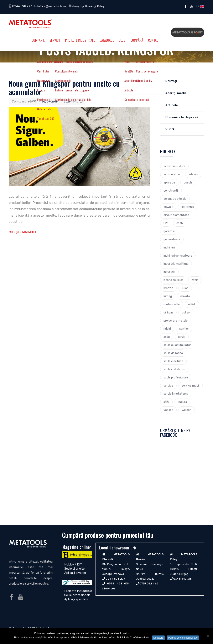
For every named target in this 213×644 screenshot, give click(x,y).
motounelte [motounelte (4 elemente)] (172, 304)
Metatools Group (188, 32)
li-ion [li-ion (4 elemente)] (185, 288)
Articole (172, 105)
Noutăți (171, 81)
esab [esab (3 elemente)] (180, 223)
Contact (154, 40)
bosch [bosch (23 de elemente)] (188, 182)
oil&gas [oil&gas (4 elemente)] (168, 312)
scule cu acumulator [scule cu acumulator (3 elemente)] (177, 345)
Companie (38, 40)
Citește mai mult (23, 232)
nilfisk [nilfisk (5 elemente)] (192, 304)
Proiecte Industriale (80, 40)
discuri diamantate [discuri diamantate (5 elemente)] (176, 215)
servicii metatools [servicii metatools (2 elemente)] (176, 394)
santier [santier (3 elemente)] (184, 329)
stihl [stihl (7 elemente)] (166, 402)
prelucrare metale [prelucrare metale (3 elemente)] (176, 321)
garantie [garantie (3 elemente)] (169, 231)
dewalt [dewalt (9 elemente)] (168, 207)
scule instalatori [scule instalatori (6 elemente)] (174, 369)
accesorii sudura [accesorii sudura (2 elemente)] (174, 166)
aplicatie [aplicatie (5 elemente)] (169, 182)
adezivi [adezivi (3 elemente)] (193, 174)
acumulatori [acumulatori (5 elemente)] (172, 174)
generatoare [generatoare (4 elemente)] (172, 239)
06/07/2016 (51, 101)
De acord (158, 638)
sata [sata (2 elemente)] (167, 337)
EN (199, 6)
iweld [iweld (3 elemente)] (195, 280)
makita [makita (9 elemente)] (185, 296)
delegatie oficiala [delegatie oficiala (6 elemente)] (175, 199)
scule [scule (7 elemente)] (182, 337)
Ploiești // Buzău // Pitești (93, 6)
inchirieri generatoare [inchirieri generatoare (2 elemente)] (178, 256)
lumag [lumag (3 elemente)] (168, 296)
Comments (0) (76, 101)
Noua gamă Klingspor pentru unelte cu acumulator (64, 87)
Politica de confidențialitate (183, 638)
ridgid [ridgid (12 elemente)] (167, 329)
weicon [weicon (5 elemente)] (187, 410)
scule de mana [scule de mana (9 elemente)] (173, 353)
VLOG (170, 129)
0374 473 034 (118, 583)
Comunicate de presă (182, 117)
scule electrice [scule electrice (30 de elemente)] (173, 361)
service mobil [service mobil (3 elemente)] (191, 386)
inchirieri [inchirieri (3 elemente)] (169, 247)
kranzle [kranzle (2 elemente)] (168, 288)
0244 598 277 (21, 6)
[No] (208, 636)
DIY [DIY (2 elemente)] (166, 223)
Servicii (55, 40)
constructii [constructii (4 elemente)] (171, 191)
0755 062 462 (149, 583)
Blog (122, 40)
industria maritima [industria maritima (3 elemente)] (176, 264)
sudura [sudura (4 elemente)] (182, 402)
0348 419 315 (182, 579)
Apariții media (176, 93)
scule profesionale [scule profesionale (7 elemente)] (176, 377)
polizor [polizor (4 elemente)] (186, 312)
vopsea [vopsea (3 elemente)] (168, 410)
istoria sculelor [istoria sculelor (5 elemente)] (173, 280)
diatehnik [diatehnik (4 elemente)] (188, 207)
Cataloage (107, 40)
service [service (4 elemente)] (168, 386)
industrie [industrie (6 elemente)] (169, 272)
